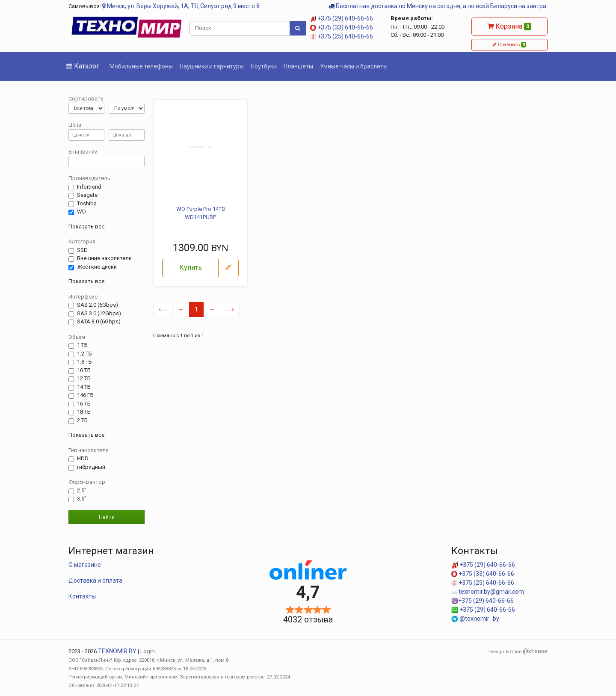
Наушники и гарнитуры (212, 66)
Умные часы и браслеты (354, 66)
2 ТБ (82, 421)
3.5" (82, 499)
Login (148, 651)
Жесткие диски (97, 267)
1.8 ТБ (84, 362)
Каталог (83, 66)
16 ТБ (84, 404)
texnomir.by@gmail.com (488, 592)
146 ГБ (85, 395)
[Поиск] (240, 28)
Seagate (87, 195)
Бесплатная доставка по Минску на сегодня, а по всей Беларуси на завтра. (438, 6)
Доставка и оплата (95, 580)
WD (81, 212)
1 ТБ (82, 345)
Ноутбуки (264, 66)
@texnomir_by (475, 619)
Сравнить (509, 44)
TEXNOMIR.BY (117, 651)
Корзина (509, 26)
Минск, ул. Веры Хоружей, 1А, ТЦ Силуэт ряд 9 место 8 (181, 6)
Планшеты (298, 66)
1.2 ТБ (84, 354)
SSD (82, 250)
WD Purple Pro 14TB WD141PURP (201, 213)
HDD (83, 459)
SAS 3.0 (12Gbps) (99, 314)
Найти (107, 517)
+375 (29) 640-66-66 (342, 18)
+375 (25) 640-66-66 (342, 36)
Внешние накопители (104, 258)
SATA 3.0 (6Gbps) (99, 322)
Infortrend (89, 187)
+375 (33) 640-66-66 (342, 27)
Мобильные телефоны (141, 66)
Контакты (82, 596)
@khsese (535, 651)
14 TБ (84, 387)
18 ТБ (84, 412)
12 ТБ (84, 379)
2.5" (82, 491)
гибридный (91, 467)
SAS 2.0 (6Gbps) (98, 305)
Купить (191, 268)
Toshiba (87, 204)
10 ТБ (84, 370)
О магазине (85, 565)
